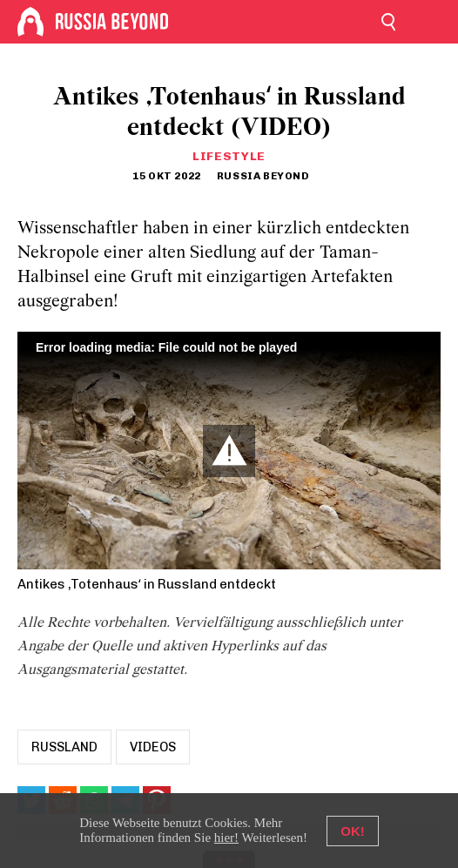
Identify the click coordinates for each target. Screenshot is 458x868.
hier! (226, 838)
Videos (153, 747)
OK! (353, 831)
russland (64, 747)
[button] (229, 451)
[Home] (30, 22)
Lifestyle (229, 156)
